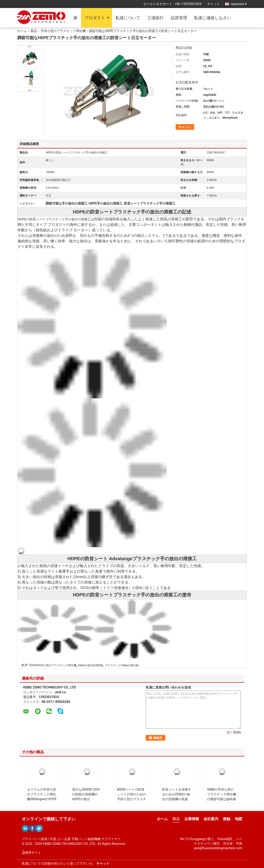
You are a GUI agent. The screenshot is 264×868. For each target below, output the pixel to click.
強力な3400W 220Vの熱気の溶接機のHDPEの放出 (86, 794)
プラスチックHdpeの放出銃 (122, 665)
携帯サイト (31, 853)
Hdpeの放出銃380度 (91, 665)
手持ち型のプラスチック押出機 (63, 31)
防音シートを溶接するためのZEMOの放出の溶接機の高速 (177, 794)
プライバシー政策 (35, 839)
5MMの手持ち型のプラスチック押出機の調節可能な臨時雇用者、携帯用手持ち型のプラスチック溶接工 (222, 801)
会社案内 (211, 819)
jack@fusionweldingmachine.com (218, 848)
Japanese (239, 4)
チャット (213, 4)
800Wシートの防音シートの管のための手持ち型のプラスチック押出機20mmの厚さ (132, 799)
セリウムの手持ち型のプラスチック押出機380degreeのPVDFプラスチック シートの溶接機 (42, 799)
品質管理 (179, 18)
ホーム (22, 31)
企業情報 (192, 819)
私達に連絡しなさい (213, 18)
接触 (227, 819)
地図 (239, 819)
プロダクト (95, 18)
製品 (34, 31)
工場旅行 (155, 18)
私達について (128, 18)
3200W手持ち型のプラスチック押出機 (53, 665)
